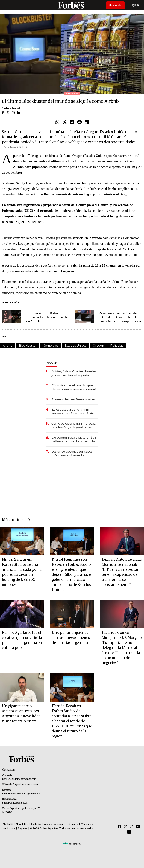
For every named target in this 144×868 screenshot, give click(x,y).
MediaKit (8, 824)
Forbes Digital (11, 108)
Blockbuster (28, 346)
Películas (117, 346)
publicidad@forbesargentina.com (19, 779)
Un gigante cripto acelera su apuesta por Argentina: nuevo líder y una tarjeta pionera (21, 714)
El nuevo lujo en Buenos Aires (73, 399)
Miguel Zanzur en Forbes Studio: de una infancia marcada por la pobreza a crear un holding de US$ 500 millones (22, 572)
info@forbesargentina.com (25, 785)
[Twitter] (126, 827)
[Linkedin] (129, 832)
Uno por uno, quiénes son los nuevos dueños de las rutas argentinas (71, 638)
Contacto (36, 824)
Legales (23, 829)
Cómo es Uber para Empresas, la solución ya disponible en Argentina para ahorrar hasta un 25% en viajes (75, 426)
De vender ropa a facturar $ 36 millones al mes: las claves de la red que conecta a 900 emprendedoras (75, 440)
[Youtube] (138, 827)
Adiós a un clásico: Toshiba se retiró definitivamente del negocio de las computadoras (120, 317)
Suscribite (115, 5)
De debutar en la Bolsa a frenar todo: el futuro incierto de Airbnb (47, 317)
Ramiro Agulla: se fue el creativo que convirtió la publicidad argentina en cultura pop (22, 640)
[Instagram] (132, 827)
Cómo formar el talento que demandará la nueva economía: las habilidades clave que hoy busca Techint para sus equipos (75, 387)
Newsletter (22, 824)
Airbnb (8, 346)
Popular (51, 362)
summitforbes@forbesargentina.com (21, 794)
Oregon (98, 346)
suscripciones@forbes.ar (15, 803)
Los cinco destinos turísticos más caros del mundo (72, 454)
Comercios (51, 346)
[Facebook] (120, 827)
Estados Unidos (76, 346)
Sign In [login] (135, 5)
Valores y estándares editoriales (61, 824)
